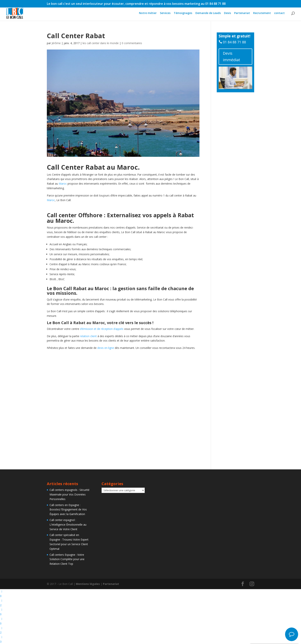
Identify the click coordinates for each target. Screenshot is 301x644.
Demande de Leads (208, 14)
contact (279, 14)
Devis (227, 14)
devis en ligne (106, 348)
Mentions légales (88, 584)
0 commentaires (132, 43)
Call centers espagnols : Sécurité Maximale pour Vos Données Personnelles (69, 494)
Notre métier (148, 14)
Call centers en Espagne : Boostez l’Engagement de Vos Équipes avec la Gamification (68, 510)
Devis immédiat (232, 57)
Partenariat (242, 14)
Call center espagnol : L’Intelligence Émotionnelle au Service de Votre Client (68, 525)
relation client (88, 336)
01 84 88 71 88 (234, 42)
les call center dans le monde (101, 43)
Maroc (127, 167)
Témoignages (183, 14)
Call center (62, 215)
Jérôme (56, 43)
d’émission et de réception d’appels (102, 329)
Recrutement (262, 14)
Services (165, 14)
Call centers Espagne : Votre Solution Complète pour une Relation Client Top (67, 559)
